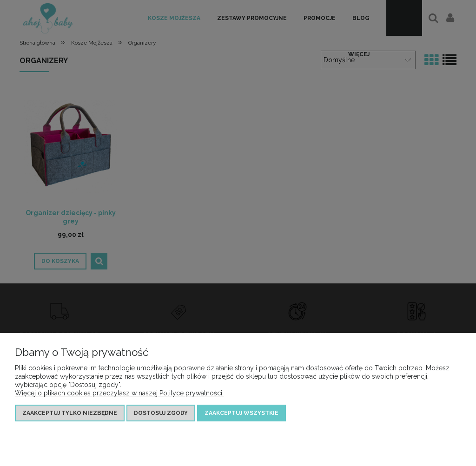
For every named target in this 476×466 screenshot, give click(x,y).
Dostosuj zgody (161, 413)
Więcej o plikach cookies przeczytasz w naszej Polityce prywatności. (119, 393)
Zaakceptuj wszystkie (241, 413)
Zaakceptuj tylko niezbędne (70, 413)
